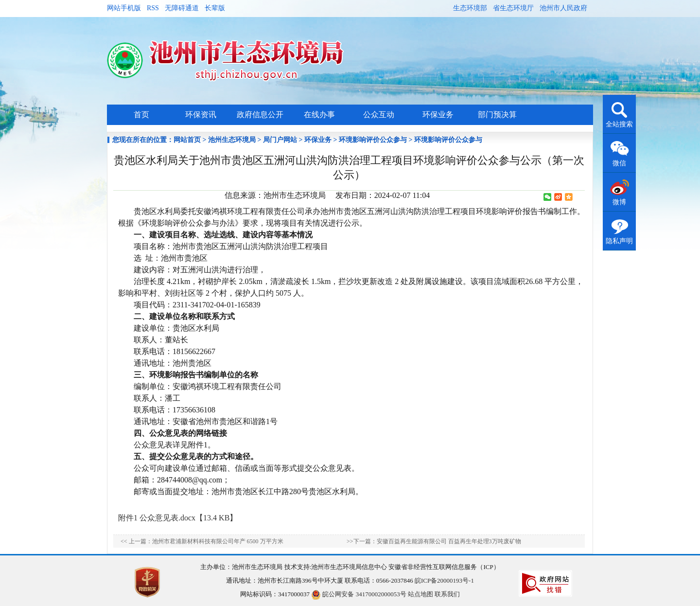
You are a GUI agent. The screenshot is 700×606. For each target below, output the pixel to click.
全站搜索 (619, 124)
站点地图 (420, 594)
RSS (153, 8)
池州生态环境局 (232, 140)
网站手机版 (124, 8)
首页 (141, 115)
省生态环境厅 (513, 8)
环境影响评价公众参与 (373, 140)
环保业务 (438, 115)
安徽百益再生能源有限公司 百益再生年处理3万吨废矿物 (449, 541)
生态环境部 (470, 8)
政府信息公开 (260, 115)
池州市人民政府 (563, 8)
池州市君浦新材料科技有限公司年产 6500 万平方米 (218, 541)
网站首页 (187, 140)
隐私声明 (619, 241)
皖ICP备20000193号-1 (444, 580)
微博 (619, 202)
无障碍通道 (182, 8)
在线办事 (319, 115)
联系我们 (447, 594)
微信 (619, 163)
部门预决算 (497, 115)
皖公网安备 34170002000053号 (359, 594)
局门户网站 (280, 140)
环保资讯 (201, 115)
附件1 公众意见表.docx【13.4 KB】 (178, 518)
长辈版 (215, 8)
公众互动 (379, 115)
